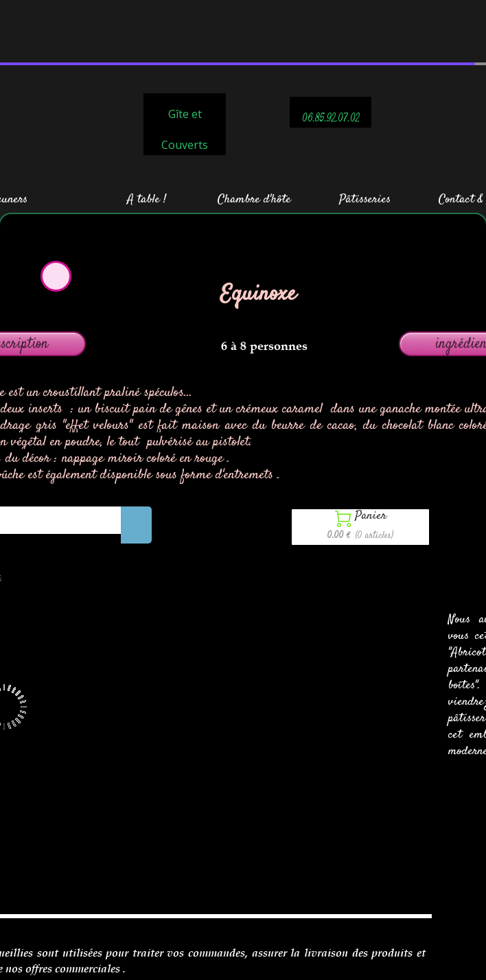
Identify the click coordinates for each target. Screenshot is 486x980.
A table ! (147, 137)
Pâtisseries (365, 137)
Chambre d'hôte (254, 137)
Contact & (461, 137)
